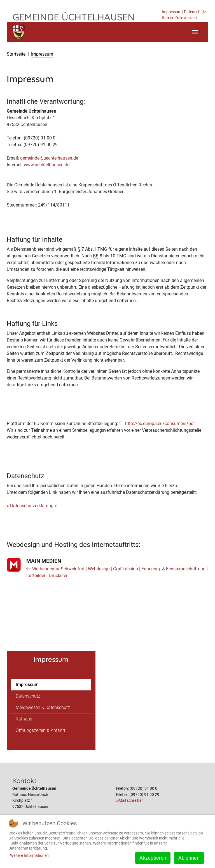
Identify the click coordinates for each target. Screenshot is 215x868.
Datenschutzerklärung (32, 506)
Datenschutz (195, 12)
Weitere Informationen (29, 855)
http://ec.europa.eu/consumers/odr (160, 424)
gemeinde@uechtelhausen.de (49, 158)
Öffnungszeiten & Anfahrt (40, 730)
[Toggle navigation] (195, 32)
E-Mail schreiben (129, 801)
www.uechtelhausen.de (47, 165)
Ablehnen (189, 858)
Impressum (172, 12)
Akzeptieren (153, 858)
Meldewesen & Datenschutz (43, 707)
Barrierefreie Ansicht (179, 18)
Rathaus (24, 719)
